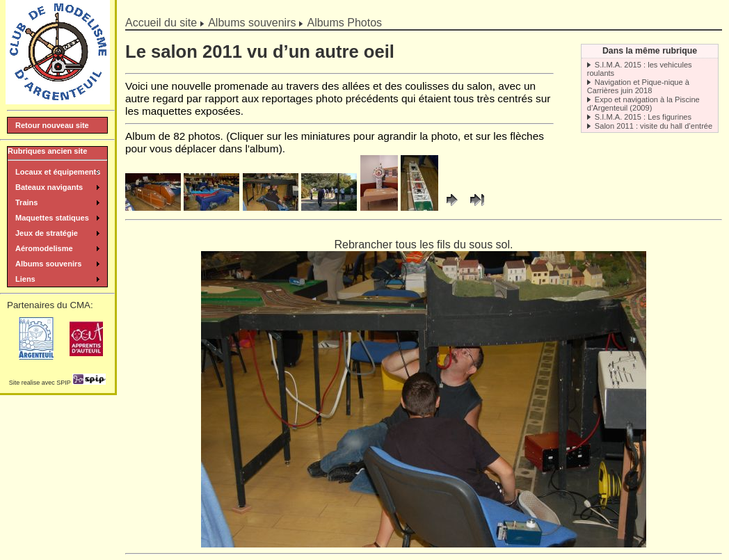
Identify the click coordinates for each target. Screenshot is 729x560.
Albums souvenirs (252, 23)
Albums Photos (344, 23)
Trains (26, 202)
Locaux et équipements (58, 172)
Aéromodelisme (44, 248)
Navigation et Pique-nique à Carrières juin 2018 (638, 86)
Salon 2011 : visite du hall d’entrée (654, 126)
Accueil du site (161, 23)
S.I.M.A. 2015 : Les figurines (643, 117)
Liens (25, 279)
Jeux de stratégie (47, 233)
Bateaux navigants (49, 187)
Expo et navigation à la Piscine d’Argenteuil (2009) (643, 104)
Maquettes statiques (52, 218)
